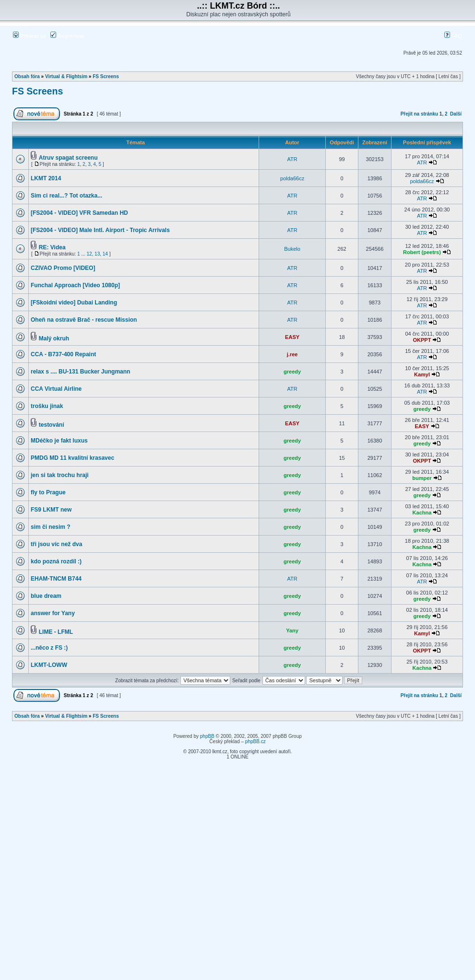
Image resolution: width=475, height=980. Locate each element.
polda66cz (292, 178)
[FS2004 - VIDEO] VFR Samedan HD (79, 213)
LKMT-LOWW (49, 665)
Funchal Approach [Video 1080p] (75, 285)
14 (105, 254)
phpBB (207, 736)
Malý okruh (54, 338)
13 (97, 254)
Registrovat (67, 36)
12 (89, 254)
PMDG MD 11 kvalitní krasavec (72, 458)
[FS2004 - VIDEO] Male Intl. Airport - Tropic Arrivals (100, 230)
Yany (292, 630)
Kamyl (422, 374)
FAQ (453, 36)
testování (52, 425)
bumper (422, 478)
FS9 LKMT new (51, 510)
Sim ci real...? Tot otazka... (66, 196)
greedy (292, 372)
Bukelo (292, 249)
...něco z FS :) (49, 648)
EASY (292, 337)
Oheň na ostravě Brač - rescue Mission (84, 320)
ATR (292, 159)
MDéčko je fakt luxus (59, 441)
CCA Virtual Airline (56, 389)
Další (456, 114)
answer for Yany (53, 613)
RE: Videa (52, 247)
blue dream (46, 596)
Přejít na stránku (419, 114)
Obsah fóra (27, 76)
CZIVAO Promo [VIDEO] (63, 268)
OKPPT (422, 340)
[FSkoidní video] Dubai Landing (74, 303)
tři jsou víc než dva (56, 544)
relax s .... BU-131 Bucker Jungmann (80, 372)
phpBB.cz (255, 741)
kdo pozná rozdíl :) (56, 561)
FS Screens (106, 76)
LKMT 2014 (46, 178)
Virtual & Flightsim (66, 76)
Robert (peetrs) (422, 252)
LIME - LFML (56, 632)
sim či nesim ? (51, 527)
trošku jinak (47, 406)
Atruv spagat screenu (68, 158)
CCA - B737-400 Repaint (63, 354)
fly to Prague (48, 492)
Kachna (422, 513)
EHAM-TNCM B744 (56, 579)
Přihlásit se (30, 36)
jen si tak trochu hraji (60, 475)
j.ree (292, 354)
